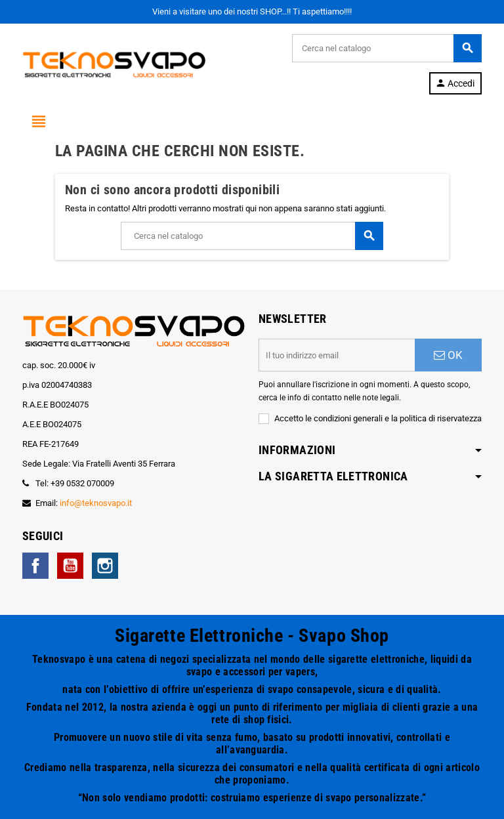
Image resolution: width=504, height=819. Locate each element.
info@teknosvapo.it (96, 503)
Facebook (35, 566)
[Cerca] (387, 48)
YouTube (70, 566)
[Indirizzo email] (337, 355)
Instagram (105, 566)
